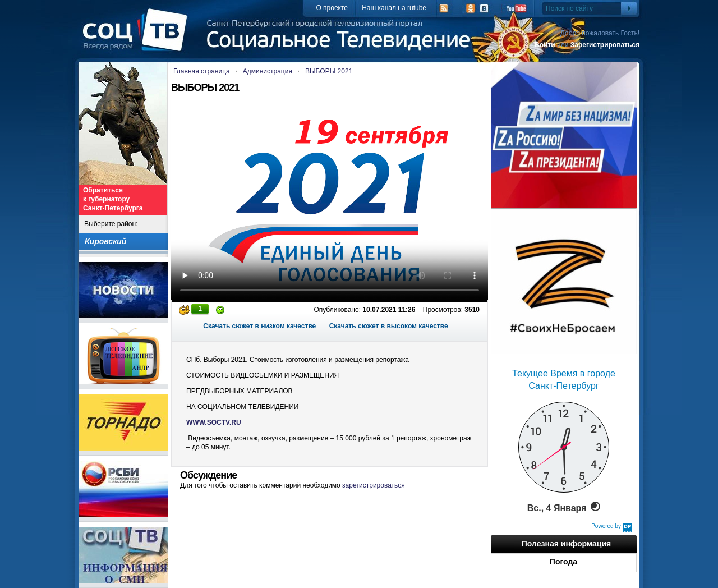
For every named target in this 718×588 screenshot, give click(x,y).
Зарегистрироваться (605, 45)
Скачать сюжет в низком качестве (259, 326)
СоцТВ (138, 38)
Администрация (268, 71)
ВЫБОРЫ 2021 (329, 71)
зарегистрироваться (374, 485)
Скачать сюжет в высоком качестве (389, 326)
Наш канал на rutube (394, 8)
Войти (545, 45)
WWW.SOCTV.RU (214, 422)
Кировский (105, 241)
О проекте (332, 8)
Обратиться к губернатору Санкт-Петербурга (113, 199)
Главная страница (202, 71)
